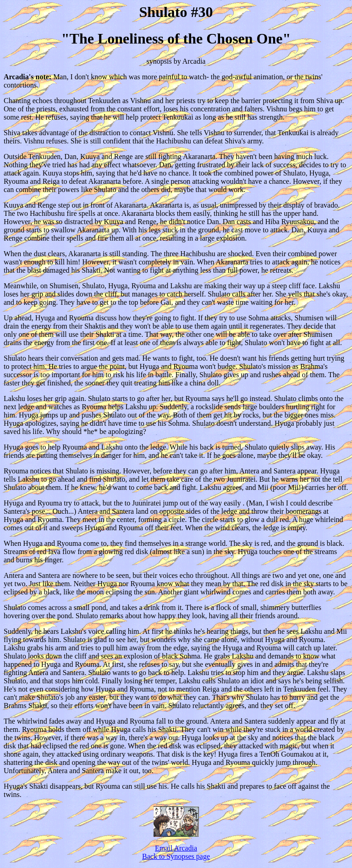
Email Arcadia (176, 848)
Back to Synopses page (176, 856)
